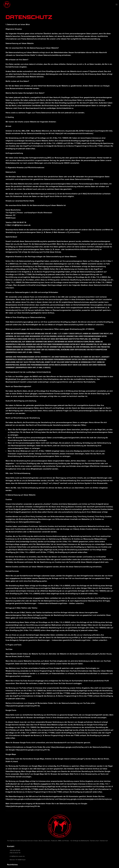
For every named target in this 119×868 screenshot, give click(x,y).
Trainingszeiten (59, 5)
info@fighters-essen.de (89, 828)
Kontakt (85, 5)
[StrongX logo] (6, 6)
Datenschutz (58, 823)
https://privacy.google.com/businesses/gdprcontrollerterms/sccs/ (85, 799)
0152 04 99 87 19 (87, 825)
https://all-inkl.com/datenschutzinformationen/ (74, 133)
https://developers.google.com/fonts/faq (67, 747)
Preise (72, 5)
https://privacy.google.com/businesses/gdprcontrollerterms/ (30, 799)
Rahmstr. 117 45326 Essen (90, 832)
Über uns (35, 5)
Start (23, 5)
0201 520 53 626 (87, 823)
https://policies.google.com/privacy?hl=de (23, 706)
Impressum (57, 826)
